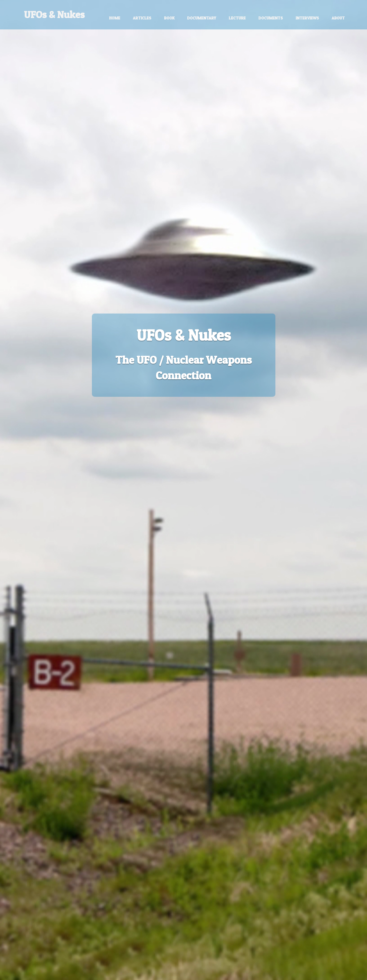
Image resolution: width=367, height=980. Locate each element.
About (338, 18)
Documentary (202, 18)
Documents (271, 18)
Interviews (307, 18)
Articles (142, 18)
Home (115, 18)
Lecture (237, 18)
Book (169, 18)
